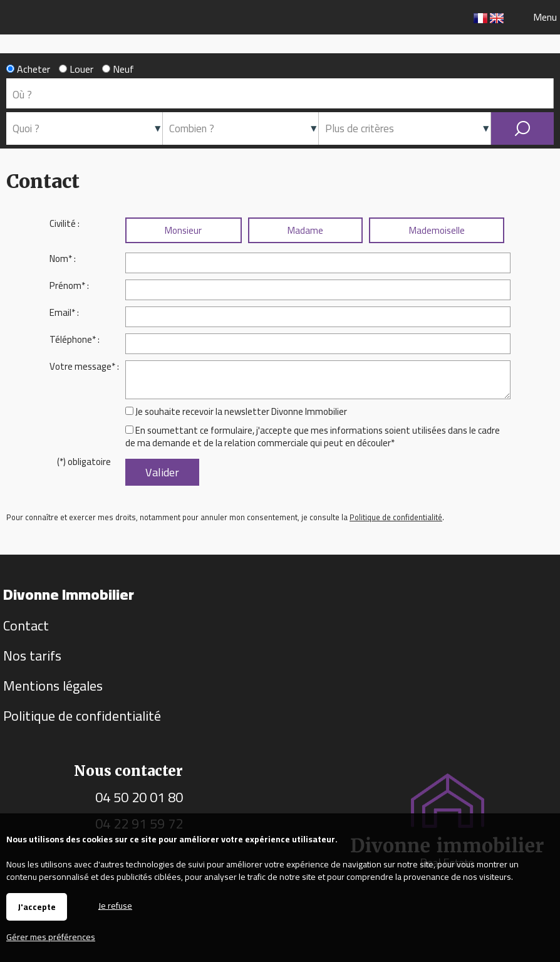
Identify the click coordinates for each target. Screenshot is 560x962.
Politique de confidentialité (396, 517)
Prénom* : (69, 285)
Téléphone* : (75, 339)
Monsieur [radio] (183, 230)
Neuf (118, 69)
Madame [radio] (305, 230)
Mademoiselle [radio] (437, 230)
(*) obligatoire (84, 462)
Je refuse (115, 905)
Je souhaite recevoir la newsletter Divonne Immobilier (241, 411)
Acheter (28, 69)
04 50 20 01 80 (139, 797)
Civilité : (65, 223)
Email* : (64, 312)
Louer (76, 69)
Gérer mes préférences (51, 937)
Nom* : (63, 259)
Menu (544, 17)
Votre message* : (84, 366)
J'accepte (37, 907)
